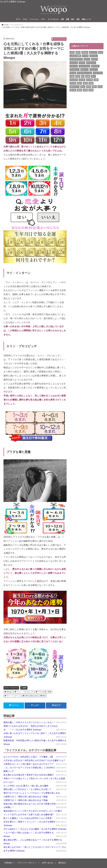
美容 (78, 20)
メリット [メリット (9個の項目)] (94, 70)
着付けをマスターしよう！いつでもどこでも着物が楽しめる (32, 794)
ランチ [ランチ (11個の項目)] (73, 74)
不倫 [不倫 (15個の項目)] (72, 77)
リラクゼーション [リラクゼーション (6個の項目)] (84, 74)
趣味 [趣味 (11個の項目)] (79, 91)
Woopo (9, 693)
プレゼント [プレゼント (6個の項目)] (75, 70)
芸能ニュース (86, 20)
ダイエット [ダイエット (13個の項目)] (91, 63)
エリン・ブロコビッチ (25, 693)
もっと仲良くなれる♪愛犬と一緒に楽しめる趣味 (26, 786)
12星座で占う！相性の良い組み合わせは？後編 (26, 797)
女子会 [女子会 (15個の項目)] (82, 81)
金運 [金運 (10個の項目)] (91, 91)
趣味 (25, 689)
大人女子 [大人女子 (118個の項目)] (74, 81)
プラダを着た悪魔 (44, 693)
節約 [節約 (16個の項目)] (94, 87)
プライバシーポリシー (25, 863)
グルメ (25, 20)
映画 (44, 697)
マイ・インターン (13, 697)
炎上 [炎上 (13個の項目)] (83, 87)
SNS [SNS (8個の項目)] (78, 53)
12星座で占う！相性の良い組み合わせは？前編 (26, 801)
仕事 (62, 20)
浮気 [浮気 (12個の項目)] (91, 84)
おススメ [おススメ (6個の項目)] (93, 53)
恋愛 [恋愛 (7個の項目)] (96, 81)
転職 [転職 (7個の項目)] (85, 91)
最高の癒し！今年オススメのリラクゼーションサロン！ (30, 723)
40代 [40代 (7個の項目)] (72, 53)
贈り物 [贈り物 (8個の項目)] (73, 91)
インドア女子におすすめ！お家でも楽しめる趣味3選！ (29, 815)
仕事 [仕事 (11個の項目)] (78, 77)
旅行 (73, 20)
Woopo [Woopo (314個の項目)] (85, 53)
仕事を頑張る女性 (31, 697)
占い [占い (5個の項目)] (93, 77)
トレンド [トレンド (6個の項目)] (74, 67)
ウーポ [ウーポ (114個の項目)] (85, 57)
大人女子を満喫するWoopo (13, 2)
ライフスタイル (53, 20)
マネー (43, 20)
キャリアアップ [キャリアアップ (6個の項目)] (76, 60)
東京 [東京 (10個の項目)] (85, 84)
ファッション (34, 20)
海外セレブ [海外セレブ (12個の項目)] (75, 87)
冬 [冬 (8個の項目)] (83, 77)
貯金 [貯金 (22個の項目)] (100, 87)
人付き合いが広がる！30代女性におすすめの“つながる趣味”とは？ (35, 761)
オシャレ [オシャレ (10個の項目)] (94, 57)
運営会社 (58, 863)
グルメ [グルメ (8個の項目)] (94, 60)
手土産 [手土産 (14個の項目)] (73, 84)
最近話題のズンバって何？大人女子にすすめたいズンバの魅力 (33, 812)
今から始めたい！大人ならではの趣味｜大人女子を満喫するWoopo (35, 830)
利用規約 (8, 863)
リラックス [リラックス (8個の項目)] (98, 74)
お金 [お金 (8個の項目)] (101, 53)
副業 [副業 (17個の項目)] (88, 77)
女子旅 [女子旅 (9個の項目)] (89, 81)
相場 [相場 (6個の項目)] (89, 87)
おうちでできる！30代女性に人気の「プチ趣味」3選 (28, 758)
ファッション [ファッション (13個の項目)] (84, 67)
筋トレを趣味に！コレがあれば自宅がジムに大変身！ (29, 819)
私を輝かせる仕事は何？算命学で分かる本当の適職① (29, 776)
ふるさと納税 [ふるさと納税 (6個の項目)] (75, 57)
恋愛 (68, 20)
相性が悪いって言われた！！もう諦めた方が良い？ (28, 790)
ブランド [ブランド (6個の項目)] (95, 67)
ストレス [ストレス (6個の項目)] (74, 63)
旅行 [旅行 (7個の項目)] (79, 84)
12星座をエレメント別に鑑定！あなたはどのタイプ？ (29, 765)
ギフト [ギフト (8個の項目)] (87, 60)
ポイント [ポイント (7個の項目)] (84, 70)
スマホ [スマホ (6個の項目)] (82, 63)
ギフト (18, 20)
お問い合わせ (45, 863)
